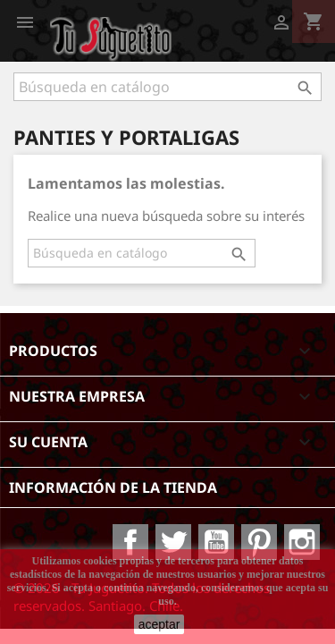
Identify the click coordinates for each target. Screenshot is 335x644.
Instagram (302, 542)
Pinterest (259, 542)
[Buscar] (167, 87)
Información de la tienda (113, 487)
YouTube (216, 542)
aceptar (159, 624)
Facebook (130, 542)
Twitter (173, 542)
